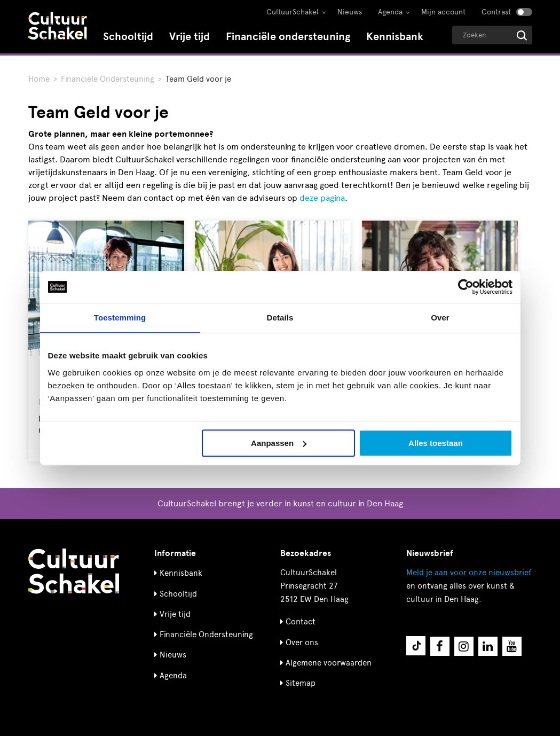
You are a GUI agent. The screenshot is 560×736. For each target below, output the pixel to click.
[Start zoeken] (522, 36)
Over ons (302, 643)
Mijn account (443, 12)
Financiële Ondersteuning (108, 79)
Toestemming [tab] (120, 318)
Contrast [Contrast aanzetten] (496, 12)
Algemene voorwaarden (329, 663)
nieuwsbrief (469, 573)
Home (39, 79)
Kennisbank (395, 37)
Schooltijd (128, 37)
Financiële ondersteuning (288, 37)
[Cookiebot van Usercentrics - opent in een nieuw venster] (466, 287)
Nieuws (350, 12)
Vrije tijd (190, 37)
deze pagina (322, 198)
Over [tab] (440, 318)
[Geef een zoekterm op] (492, 35)
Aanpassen (279, 443)
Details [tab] (280, 318)
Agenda (390, 12)
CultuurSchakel (293, 12)
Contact (301, 622)
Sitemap (301, 683)
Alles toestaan (436, 443)
